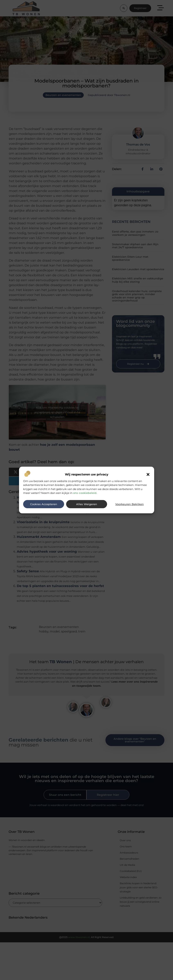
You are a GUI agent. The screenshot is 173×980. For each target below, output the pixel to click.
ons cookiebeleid (85, 493)
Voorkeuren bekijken (129, 504)
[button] (148, 474)
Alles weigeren (87, 504)
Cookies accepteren (44, 504)
